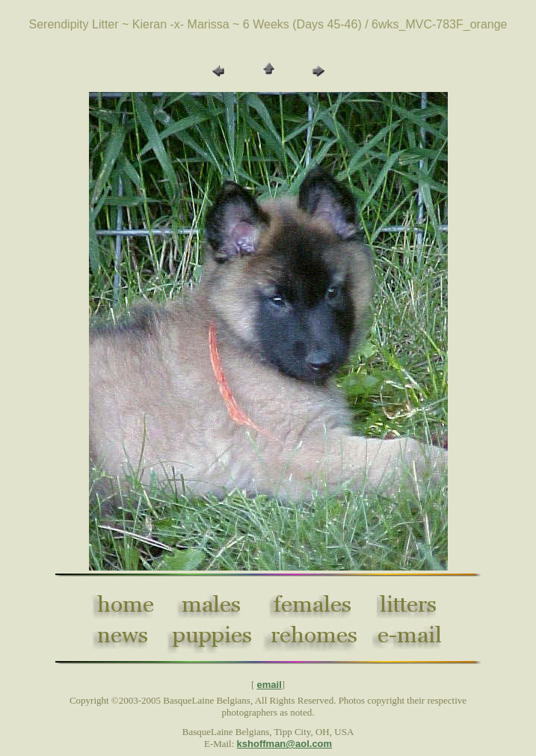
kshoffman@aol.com (285, 744)
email (269, 685)
